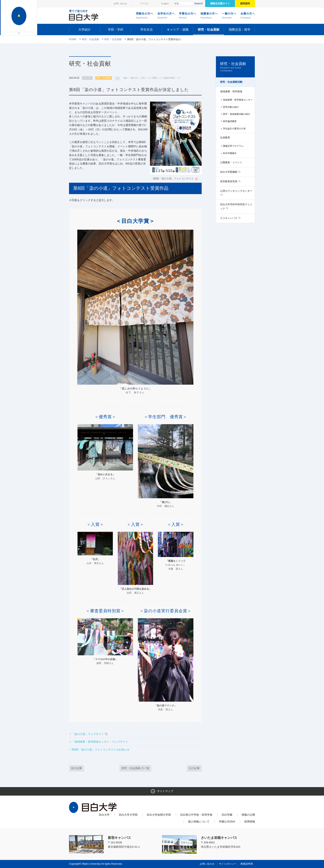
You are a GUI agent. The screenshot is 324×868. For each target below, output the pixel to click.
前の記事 (76, 768)
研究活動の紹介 (231, 107)
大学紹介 (85, 29)
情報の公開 (248, 815)
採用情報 (250, 822)
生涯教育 (225, 138)
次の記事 (194, 768)
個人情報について (199, 822)
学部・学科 (116, 29)
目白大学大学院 (128, 815)
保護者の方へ (209, 16)
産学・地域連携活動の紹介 (237, 114)
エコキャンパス (229, 218)
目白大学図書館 (229, 172)
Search (199, 3)
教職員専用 (247, 864)
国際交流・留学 (240, 29)
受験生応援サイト (220, 4)
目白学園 (227, 815)
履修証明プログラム (233, 146)
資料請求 (245, 4)
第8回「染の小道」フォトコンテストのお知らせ (101, 750)
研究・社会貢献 (209, 29)
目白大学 (104, 815)
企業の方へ (248, 16)
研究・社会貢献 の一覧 (135, 768)
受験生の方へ (145, 16)
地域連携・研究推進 (231, 91)
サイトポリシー (228, 864)
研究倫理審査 (230, 121)
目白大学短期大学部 (159, 815)
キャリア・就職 (178, 29)
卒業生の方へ (188, 16)
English (165, 4)
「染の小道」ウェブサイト (88, 734)
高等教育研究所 (229, 181)
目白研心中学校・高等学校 (196, 815)
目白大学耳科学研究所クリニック (236, 206)
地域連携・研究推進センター (238, 100)
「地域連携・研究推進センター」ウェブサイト (100, 742)
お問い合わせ (120, 4)
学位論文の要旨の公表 (234, 128)
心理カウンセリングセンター (236, 191)
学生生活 (147, 29)
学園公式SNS (227, 822)
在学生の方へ (166, 16)
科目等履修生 (230, 153)
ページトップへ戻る (246, 856)
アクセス (144, 4)
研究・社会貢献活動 (231, 82)
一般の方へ (229, 16)
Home (73, 39)
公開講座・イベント (231, 162)
